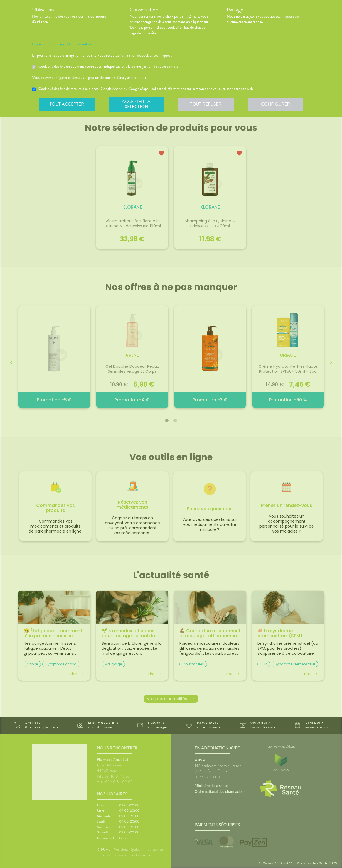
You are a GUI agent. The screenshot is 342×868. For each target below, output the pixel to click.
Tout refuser (206, 104)
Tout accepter (67, 104)
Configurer (275, 104)
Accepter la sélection (136, 104)
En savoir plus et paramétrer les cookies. (62, 44)
